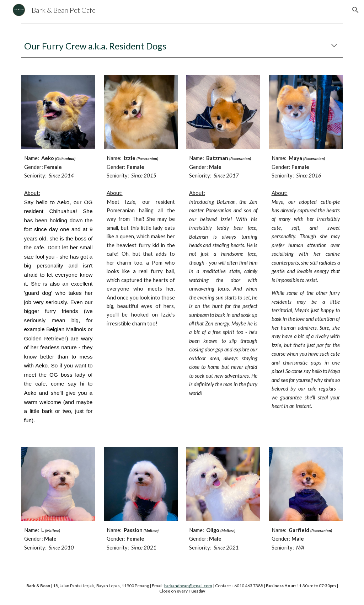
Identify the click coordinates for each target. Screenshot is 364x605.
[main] (182, 46)
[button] (355, 10)
